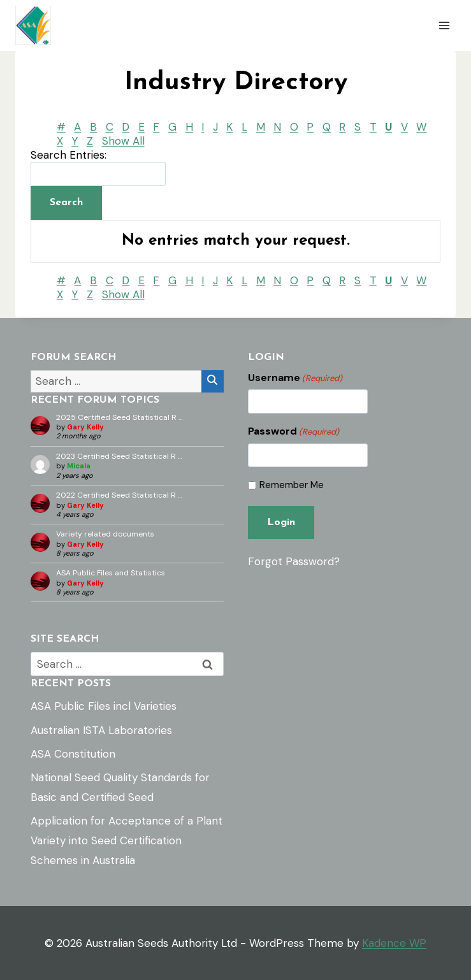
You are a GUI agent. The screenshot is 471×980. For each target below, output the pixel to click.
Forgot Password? (294, 561)
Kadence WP (394, 943)
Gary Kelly (85, 427)
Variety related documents (105, 534)
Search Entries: (69, 155)
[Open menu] (444, 25)
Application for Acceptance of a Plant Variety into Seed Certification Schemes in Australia (127, 840)
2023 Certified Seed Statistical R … (119, 456)
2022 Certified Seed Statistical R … (119, 495)
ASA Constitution (73, 754)
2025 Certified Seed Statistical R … (120, 417)
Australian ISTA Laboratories (101, 730)
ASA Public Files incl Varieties (104, 706)
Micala (79, 466)
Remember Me (292, 485)
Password (293, 431)
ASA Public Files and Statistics (111, 573)
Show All (123, 141)
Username (295, 378)
